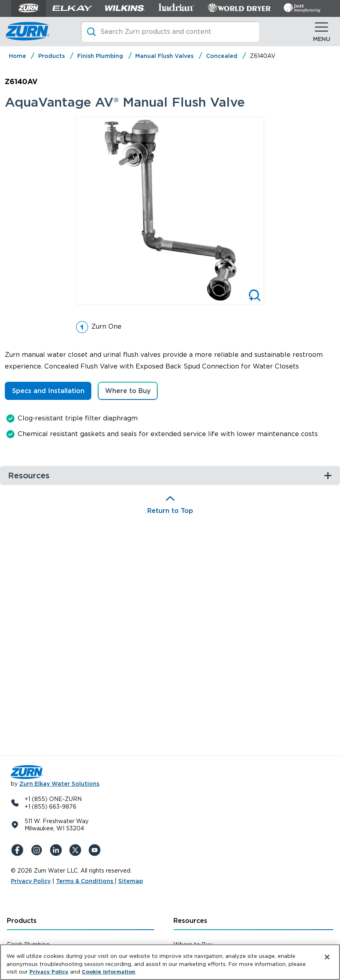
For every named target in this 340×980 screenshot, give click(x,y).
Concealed (222, 56)
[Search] (170, 32)
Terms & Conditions (85, 881)
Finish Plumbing (100, 56)
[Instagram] (38, 850)
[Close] (327, 957)
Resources (190, 921)
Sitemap (131, 881)
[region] (170, 962)
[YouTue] (96, 850)
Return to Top (170, 511)
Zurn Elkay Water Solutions (59, 784)
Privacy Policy (31, 881)
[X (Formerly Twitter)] (77, 850)
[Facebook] (19, 850)
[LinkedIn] (58, 850)
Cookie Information (108, 972)
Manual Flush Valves (164, 56)
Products (52, 56)
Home (18, 56)
